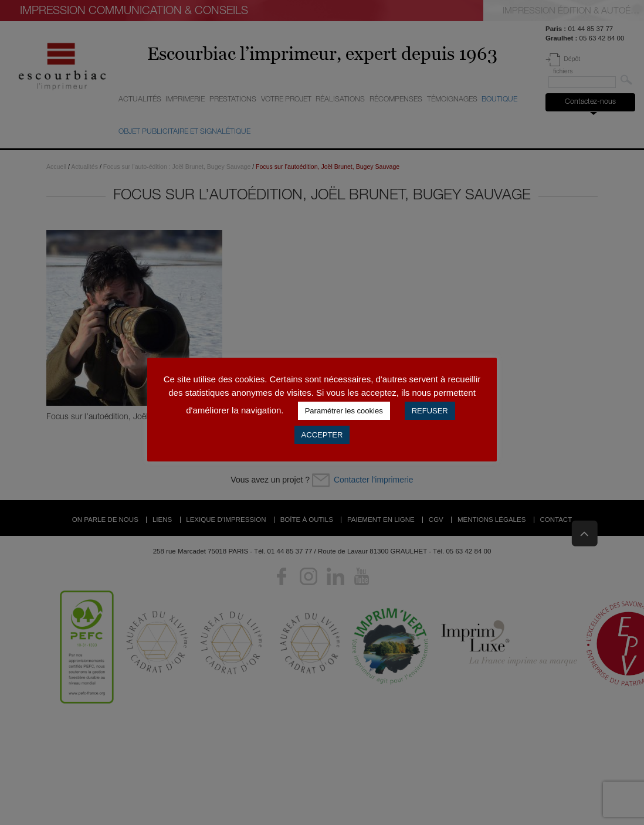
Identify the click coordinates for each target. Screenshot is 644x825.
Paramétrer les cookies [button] (344, 411)
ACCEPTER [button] (322, 435)
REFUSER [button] (430, 411)
